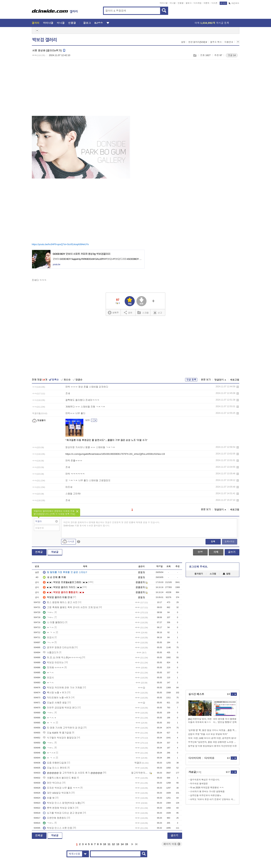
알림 (227, 574)
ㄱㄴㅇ (48, 642)
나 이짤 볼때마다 (54, 622)
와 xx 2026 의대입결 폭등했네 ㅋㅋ (207, 788)
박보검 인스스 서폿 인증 (58, 828)
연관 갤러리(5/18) (198, 42)
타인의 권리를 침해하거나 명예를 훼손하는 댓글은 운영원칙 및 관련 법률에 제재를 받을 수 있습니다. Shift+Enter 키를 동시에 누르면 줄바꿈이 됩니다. (112, 524)
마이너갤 (164, 3)
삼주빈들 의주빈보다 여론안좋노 (206, 795)
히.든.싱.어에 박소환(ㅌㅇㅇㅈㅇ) (62, 658)
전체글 (39, 552)
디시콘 (215, 3)
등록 (213, 542)
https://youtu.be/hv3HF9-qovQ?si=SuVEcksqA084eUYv (60, 244)
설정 (183, 42)
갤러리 (36, 23)
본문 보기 (206, 380)
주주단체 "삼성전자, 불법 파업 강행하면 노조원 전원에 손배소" (213, 742)
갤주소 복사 (216, 42)
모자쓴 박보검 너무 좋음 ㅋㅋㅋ (61, 788)
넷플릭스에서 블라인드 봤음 (59, 778)
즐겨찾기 (199, 574)
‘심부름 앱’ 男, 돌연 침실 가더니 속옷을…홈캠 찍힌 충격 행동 (213, 730)
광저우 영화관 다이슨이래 (58, 648)
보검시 (48, 637)
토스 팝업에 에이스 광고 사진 (60, 602)
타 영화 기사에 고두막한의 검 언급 (63, 728)
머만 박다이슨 (52, 783)
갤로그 (189, 3)
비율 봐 (49, 798)
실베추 (113, 313)
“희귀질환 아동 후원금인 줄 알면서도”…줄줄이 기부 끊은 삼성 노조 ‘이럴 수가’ (107, 440)
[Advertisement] (62, 90)
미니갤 (173, 3)
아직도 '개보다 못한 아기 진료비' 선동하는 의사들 (213, 799)
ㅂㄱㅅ (48, 627)
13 (118, 844)
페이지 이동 (172, 844)
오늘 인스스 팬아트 (55, 768)
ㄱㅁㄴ (48, 612)
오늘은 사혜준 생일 (55, 703)
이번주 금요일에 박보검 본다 (60, 708)
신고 (158, 312)
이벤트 (207, 3)
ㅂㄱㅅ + (49, 718)
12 (113, 844)
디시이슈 (209, 758)
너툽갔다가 (51, 653)
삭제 (238, 387)
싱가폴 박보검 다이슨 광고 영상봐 (62, 813)
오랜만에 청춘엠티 (55, 818)
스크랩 (195, 55)
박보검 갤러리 (45, 40)
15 (127, 844)
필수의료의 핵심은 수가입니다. (205, 780)
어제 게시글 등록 (212, 23)
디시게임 (197, 3)
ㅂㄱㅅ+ (49, 753)
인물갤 (181, 3)
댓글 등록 (191, 380)
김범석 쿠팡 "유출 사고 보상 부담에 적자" (208, 734)
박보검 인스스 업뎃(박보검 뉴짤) (62, 803)
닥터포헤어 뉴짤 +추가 (57, 698)
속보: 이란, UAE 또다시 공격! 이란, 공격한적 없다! (212, 738)
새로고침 (235, 380)
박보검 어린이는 (53, 663)
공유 (128, 312)
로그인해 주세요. (199, 567)
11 (109, 844)
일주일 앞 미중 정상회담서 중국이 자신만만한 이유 (213, 746)
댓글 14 (232, 55)
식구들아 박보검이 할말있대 (59, 738)
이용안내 (229, 42)
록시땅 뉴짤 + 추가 (55, 693)
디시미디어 (195, 758)
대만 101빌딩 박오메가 (57, 793)
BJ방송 (99, 23)
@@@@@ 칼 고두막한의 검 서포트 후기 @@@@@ (73, 773)
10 (105, 844)
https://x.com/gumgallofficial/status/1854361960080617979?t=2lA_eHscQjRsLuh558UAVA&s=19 (115, 454)
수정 (200, 552)
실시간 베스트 (196, 694)
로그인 (223, 3)
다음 (132, 844)
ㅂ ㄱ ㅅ (49, 632)
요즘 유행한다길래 (55, 763)
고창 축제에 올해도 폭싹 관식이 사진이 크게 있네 (70, 607)
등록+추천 (229, 542)
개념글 (55, 552)
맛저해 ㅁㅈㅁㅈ (53, 668)
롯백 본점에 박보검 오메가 (59, 808)
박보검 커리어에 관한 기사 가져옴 (62, 688)
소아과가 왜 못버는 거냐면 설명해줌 (207, 792)
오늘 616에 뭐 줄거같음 (57, 733)
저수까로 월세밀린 (199, 784)
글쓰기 (232, 552)
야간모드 (234, 3)
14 (122, 844)
